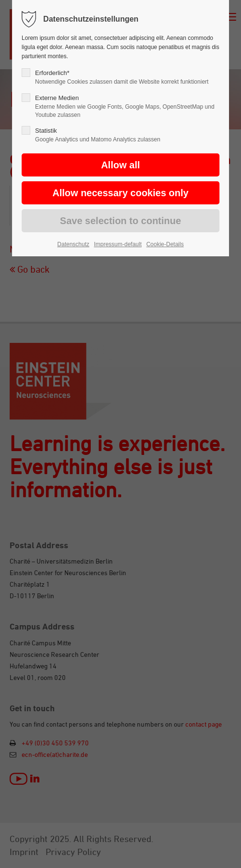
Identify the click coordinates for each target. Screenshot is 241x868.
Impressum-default (118, 244)
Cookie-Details (165, 244)
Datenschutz (73, 244)
